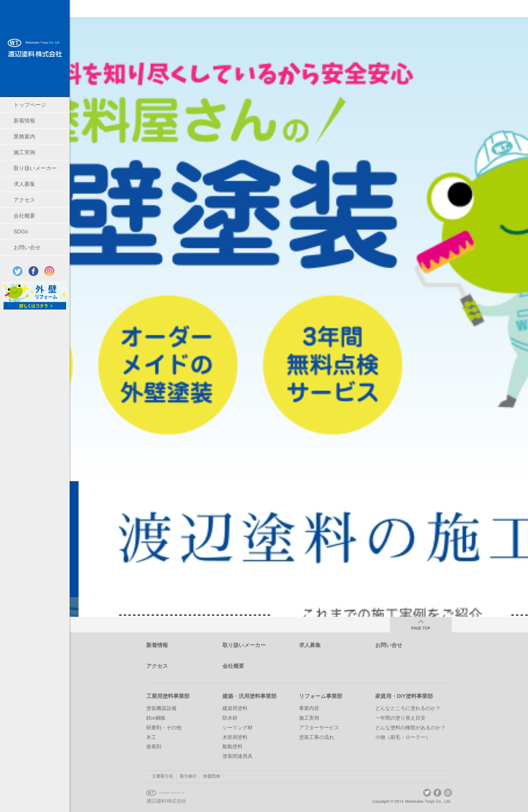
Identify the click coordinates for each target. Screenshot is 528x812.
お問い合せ (27, 247)
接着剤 (154, 747)
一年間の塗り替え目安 (400, 718)
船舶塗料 (232, 747)
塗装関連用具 (238, 756)
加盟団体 (212, 776)
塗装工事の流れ (317, 737)
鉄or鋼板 (156, 718)
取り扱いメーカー (35, 168)
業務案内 (24, 136)
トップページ (30, 105)
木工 (151, 737)
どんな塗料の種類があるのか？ (410, 728)
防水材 (230, 718)
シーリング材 (238, 728)
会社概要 (24, 216)
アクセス (24, 200)
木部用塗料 (235, 737)
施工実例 (24, 152)
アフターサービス (319, 728)
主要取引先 (163, 776)
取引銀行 (188, 776)
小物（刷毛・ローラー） (403, 737)
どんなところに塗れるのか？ (408, 708)
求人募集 (24, 184)
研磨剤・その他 (164, 728)
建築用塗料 (235, 708)
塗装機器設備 (161, 708)
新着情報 (24, 121)
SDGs (21, 232)
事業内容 (309, 708)
